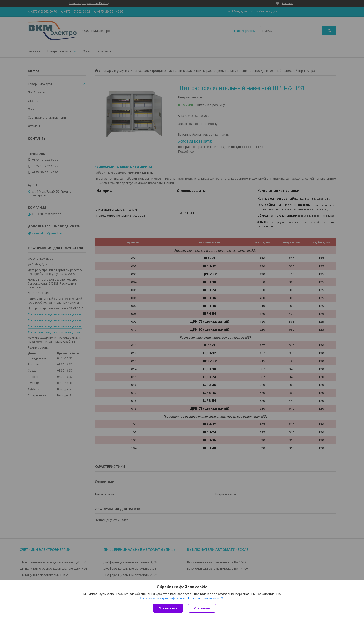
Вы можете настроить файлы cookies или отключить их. (180, 598)
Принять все (168, 608)
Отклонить (202, 608)
